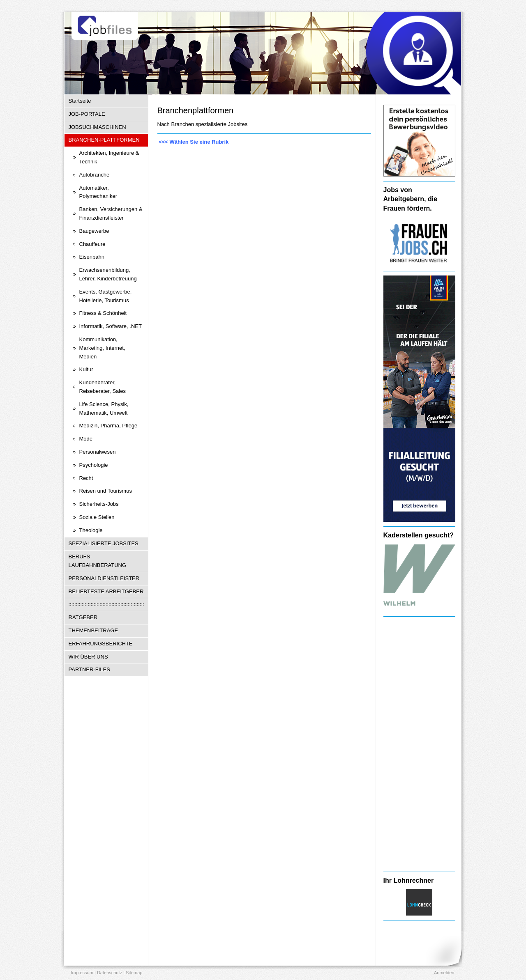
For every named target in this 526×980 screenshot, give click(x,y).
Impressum (82, 973)
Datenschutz (110, 973)
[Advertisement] (419, 744)
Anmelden (444, 973)
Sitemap (134, 973)
